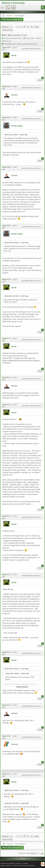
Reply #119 (6, 774)
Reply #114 (6, 516)
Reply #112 (6, 377)
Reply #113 (6, 405)
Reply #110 (6, 279)
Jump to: (22, 853)
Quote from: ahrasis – (16, 242)
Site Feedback (20, 16)
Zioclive (15, 744)
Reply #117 (6, 705)
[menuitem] (43, 7)
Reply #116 (6, 652)
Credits (25, 863)
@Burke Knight (28, 314)
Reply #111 (6, 338)
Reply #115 (6, 574)
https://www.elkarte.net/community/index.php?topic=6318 (22, 360)
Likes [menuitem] (41, 80)
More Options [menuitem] (7, 30)
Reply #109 (6, 226)
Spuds (14, 55)
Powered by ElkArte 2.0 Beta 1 (11, 863)
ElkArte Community (13, 3)
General (9, 16)
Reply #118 (6, 736)
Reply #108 (6, 167)
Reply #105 (6, 47)
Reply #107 (6, 117)
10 (31, 27)
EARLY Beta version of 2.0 (12, 19)
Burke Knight (17, 126)
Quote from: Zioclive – (17, 803)
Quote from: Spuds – (16, 135)
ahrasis (14, 95)
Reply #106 (6, 86)
